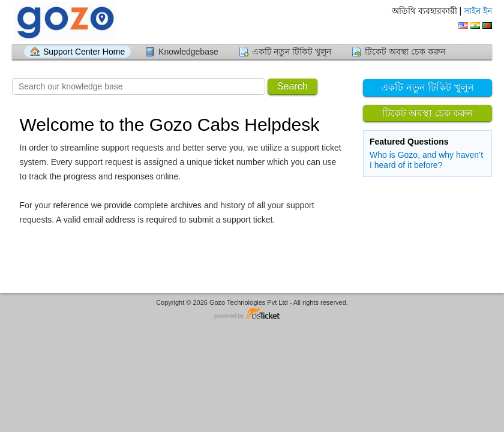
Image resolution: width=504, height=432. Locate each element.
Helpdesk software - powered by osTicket (252, 314)
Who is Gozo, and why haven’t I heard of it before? (426, 160)
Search (292, 86)
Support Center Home (84, 52)
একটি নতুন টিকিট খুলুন (292, 52)
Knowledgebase (188, 52)
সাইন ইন (478, 11)
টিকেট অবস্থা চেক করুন (405, 52)
